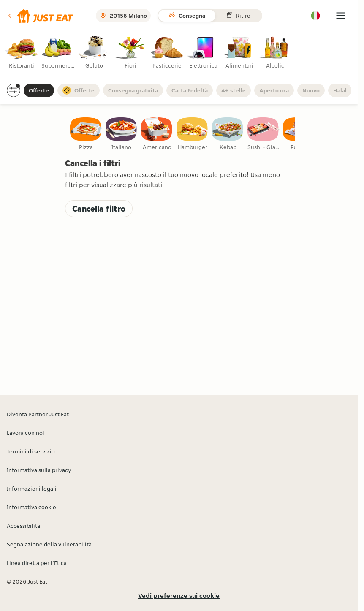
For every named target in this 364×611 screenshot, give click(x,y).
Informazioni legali (32, 489)
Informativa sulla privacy (39, 470)
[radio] (22, 55)
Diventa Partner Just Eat (38, 414)
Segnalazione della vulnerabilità (49, 544)
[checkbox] (86, 134)
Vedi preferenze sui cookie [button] (179, 596)
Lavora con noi (26, 433)
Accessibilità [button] (23, 526)
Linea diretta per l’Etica (37, 563)
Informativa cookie (31, 507)
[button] (40, 16)
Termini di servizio (31, 451)
